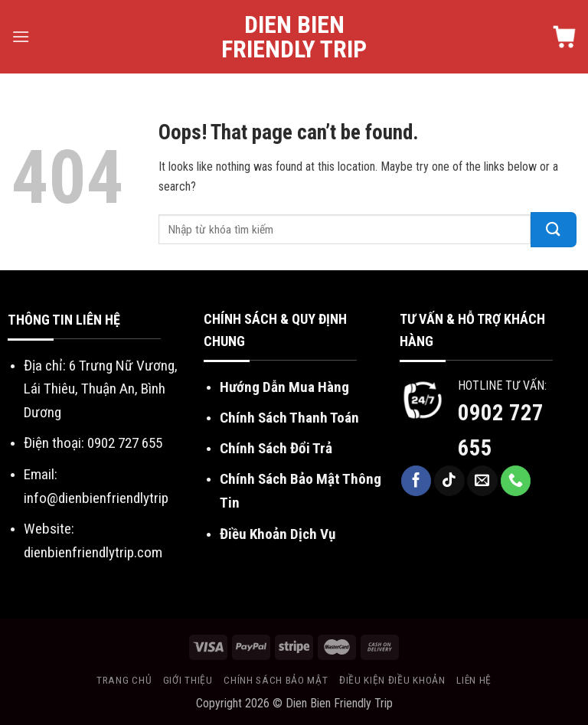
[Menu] (21, 36)
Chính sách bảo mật (276, 680)
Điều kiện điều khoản (392, 680)
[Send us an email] (482, 481)
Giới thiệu (188, 680)
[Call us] (516, 481)
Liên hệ (474, 680)
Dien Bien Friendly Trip (294, 37)
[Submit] (554, 230)
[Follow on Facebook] (416, 481)
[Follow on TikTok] (449, 481)
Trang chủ (124, 680)
